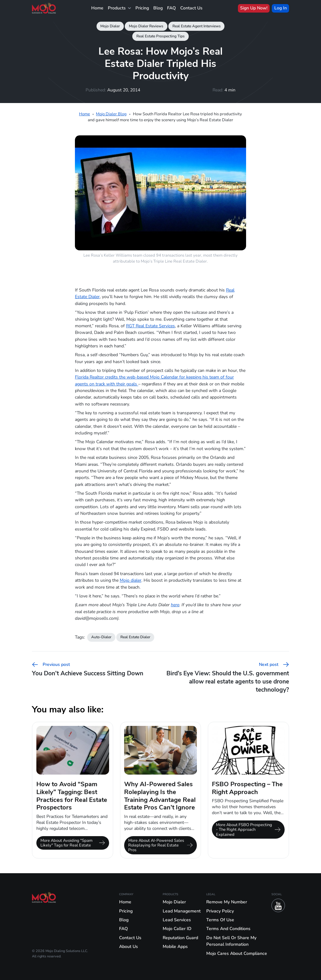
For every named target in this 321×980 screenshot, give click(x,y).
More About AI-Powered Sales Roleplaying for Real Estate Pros (160, 845)
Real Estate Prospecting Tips (160, 36)
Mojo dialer (131, 580)
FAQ (171, 8)
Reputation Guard (180, 938)
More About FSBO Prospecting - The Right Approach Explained (248, 829)
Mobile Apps (175, 947)
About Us (129, 947)
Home (97, 8)
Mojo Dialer (110, 26)
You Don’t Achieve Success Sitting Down (88, 670)
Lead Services (177, 920)
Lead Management (182, 911)
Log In (281, 8)
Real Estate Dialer (135, 637)
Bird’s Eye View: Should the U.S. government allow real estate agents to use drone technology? (228, 678)
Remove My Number (227, 902)
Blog (158, 8)
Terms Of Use (220, 920)
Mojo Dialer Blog (111, 114)
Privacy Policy (220, 911)
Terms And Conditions (228, 929)
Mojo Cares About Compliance (237, 953)
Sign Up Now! (254, 8)
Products (119, 8)
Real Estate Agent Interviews (197, 26)
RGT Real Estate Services (150, 326)
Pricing (142, 8)
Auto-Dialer (101, 637)
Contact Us (191, 8)
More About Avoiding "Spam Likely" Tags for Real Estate (73, 843)
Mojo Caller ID (177, 929)
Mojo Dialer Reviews (146, 26)
